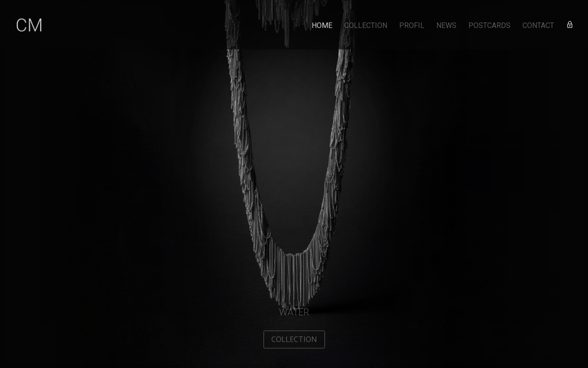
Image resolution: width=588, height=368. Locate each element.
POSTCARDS (489, 26)
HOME (322, 26)
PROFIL (412, 26)
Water (294, 314)
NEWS (446, 26)
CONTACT (538, 26)
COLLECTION (366, 26)
